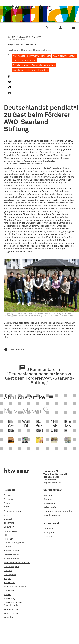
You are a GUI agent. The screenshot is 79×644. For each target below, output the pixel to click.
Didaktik (8, 519)
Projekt (8, 579)
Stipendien (27, 50)
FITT (6, 535)
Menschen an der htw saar (17, 563)
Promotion (9, 583)
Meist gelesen (26, 410)
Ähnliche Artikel (29, 397)
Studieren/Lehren (42, 50)
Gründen (8, 547)
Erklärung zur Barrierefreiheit (58, 511)
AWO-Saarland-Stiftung (65, 56)
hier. (6, 337)
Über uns (48, 495)
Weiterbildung (11, 613)
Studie (7, 595)
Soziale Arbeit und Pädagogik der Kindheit (34, 65)
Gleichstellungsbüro (14, 543)
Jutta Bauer (30, 45)
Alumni (8, 503)
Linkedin (48, 537)
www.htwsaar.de (52, 515)
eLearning (9, 523)
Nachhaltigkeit (11, 567)
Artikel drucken (14, 350)
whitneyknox (18, 40)
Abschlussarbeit (12, 605)
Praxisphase (10, 575)
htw (30, 8)
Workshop (9, 617)
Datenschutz (50, 507)
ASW (6, 507)
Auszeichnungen (12, 511)
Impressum (49, 503)
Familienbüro (11, 531)
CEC (6, 515)
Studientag (10, 599)
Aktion (7, 495)
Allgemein (15, 50)
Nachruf (8, 571)
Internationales (12, 555)
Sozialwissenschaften (24, 70)
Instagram (49, 532)
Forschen (9, 539)
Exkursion (9, 527)
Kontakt (47, 499)
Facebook (48, 528)
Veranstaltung (11, 609)
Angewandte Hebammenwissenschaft (32, 56)
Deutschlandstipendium (25, 61)
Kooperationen (11, 559)
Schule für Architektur (15, 587)
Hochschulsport (12, 551)
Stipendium (43, 70)
